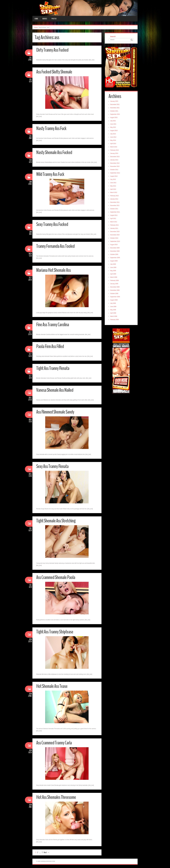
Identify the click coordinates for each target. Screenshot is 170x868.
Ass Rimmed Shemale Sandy (55, 412)
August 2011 (114, 215)
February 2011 (114, 225)
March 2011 (114, 222)
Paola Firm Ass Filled (50, 346)
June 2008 (113, 307)
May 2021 (113, 127)
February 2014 (114, 150)
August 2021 (114, 118)
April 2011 (113, 219)
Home (36, 19)
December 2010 (115, 232)
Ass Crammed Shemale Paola (56, 577)
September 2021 (115, 114)
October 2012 (114, 170)
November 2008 (115, 290)
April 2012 (113, 189)
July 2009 (113, 264)
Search (113, 36)
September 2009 (115, 258)
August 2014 (114, 131)
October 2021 (114, 111)
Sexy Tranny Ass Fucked (52, 224)
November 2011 (115, 206)
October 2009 (114, 254)
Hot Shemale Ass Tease (52, 686)
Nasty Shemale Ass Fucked (54, 152)
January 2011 (114, 228)
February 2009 (114, 280)
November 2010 (115, 235)
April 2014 (113, 144)
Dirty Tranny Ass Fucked (52, 50)
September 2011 (115, 212)
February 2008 (114, 320)
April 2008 (113, 313)
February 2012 (114, 196)
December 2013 (115, 157)
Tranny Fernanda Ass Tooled (55, 246)
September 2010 (115, 241)
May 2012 (113, 186)
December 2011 (115, 202)
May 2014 (113, 140)
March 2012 (114, 192)
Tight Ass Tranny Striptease (55, 632)
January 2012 (114, 199)
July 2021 (113, 121)
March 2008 (114, 316)
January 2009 (114, 284)
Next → (47, 852)
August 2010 (114, 245)
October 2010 (114, 238)
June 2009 (113, 267)
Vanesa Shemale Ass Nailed (55, 390)
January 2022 (114, 101)
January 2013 (114, 160)
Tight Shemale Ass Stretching (56, 521)
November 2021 (115, 108)
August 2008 (114, 300)
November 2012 (115, 166)
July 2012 (113, 179)
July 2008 (113, 303)
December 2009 (115, 248)
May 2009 (113, 271)
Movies (45, 19)
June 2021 (113, 124)
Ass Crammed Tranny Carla (54, 743)
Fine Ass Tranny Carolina (53, 325)
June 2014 (113, 137)
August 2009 (114, 261)
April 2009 (113, 274)
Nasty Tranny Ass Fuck (51, 128)
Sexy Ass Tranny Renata (52, 466)
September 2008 (115, 297)
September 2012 (115, 173)
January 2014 (114, 153)
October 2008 (114, 293)
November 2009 (115, 251)
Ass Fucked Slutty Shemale (54, 72)
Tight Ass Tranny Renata (53, 368)
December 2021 (115, 104)
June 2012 (113, 183)
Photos (54, 19)
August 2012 (114, 176)
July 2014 (113, 134)
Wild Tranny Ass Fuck (50, 174)
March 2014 (114, 147)
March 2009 (114, 277)
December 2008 (115, 287)
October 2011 (114, 209)
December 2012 (115, 163)
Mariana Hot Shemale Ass (53, 270)
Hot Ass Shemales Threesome (56, 797)
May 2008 (113, 310)
